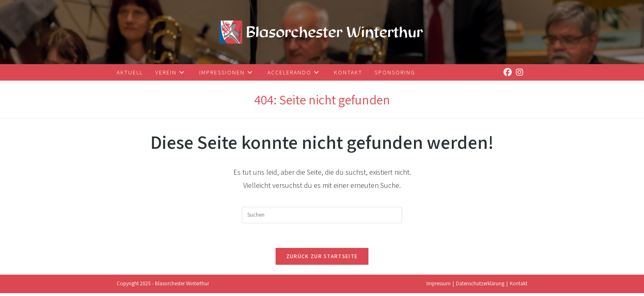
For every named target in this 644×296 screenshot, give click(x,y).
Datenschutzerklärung (480, 286)
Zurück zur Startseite (322, 256)
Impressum (438, 286)
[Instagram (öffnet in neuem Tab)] (517, 71)
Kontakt (519, 286)
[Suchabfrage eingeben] (322, 215)
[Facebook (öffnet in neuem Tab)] (506, 71)
